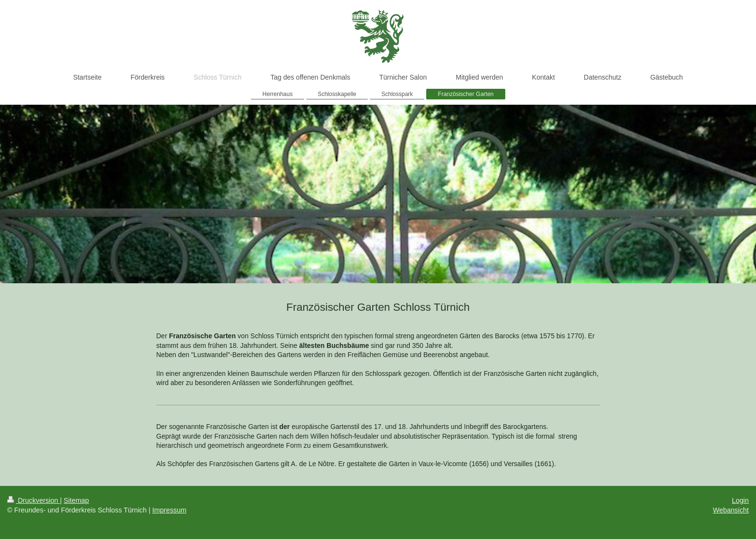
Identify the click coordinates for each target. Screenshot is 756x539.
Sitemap (76, 500)
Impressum (169, 510)
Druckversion (34, 500)
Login (740, 500)
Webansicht (731, 510)
